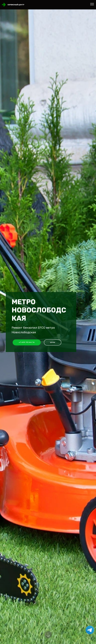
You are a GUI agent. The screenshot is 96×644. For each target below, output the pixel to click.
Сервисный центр (16, 5)
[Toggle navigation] (92, 4)
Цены (53, 342)
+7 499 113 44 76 (27, 342)
